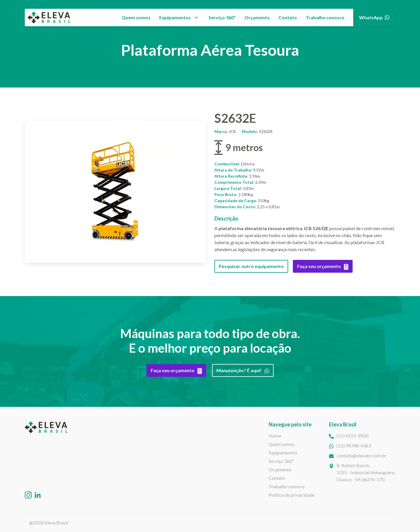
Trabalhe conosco (325, 17)
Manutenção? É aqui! (243, 370)
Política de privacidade (292, 495)
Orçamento (257, 17)
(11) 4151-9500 (352, 436)
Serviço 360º (222, 17)
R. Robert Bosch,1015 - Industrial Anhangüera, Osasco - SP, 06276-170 (366, 472)
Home (275, 436)
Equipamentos (175, 17)
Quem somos (136, 17)
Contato (288, 17)
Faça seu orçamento (323, 266)
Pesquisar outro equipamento (251, 266)
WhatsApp (374, 17)
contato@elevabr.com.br (362, 455)
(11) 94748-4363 (354, 446)
